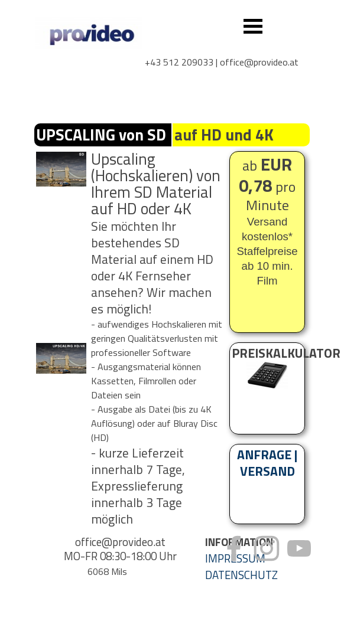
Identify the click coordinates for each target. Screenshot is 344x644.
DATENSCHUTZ (241, 575)
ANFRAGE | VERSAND (267, 463)
